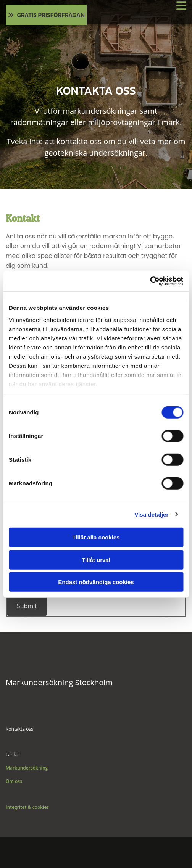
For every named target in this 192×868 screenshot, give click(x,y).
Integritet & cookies (27, 807)
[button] (46, 15)
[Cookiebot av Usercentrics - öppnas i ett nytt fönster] (150, 281)
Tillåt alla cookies (96, 537)
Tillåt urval (96, 560)
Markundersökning (27, 768)
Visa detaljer (151, 514)
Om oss (14, 781)
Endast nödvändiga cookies (96, 582)
